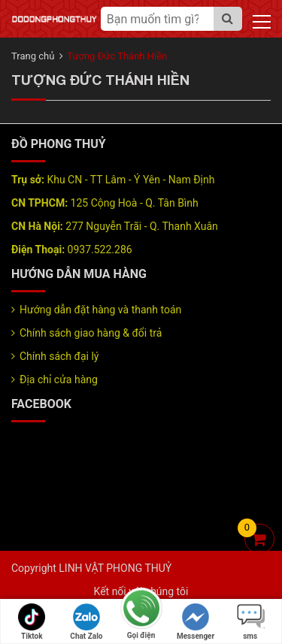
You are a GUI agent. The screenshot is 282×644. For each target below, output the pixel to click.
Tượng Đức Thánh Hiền (117, 56)
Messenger (196, 622)
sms (250, 622)
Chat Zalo (86, 622)
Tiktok (32, 622)
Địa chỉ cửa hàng (59, 379)
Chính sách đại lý (59, 356)
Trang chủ (33, 56)
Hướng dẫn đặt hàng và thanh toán (100, 310)
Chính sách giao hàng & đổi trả (91, 333)
